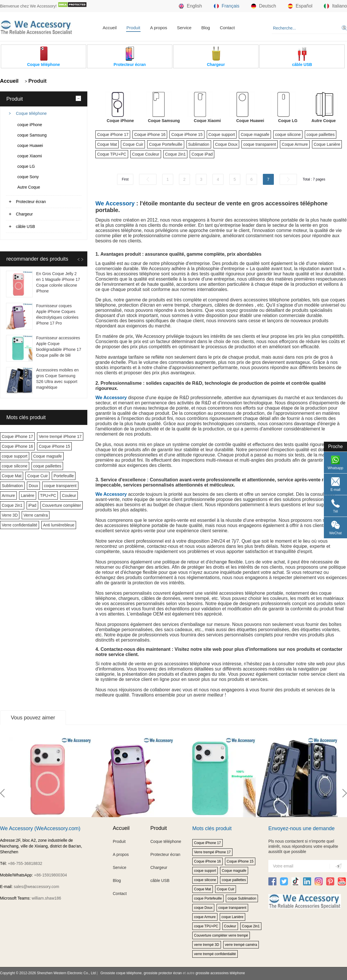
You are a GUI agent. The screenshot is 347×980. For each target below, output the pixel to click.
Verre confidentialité (20, 525)
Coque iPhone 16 (17, 446)
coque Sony (28, 177)
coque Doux (203, 908)
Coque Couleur (146, 154)
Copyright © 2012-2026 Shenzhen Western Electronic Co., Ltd (48, 973)
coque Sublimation (242, 898)
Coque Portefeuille (166, 144)
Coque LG (288, 121)
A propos (159, 28)
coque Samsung (32, 135)
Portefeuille (64, 476)
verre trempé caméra (241, 945)
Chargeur (24, 214)
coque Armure (205, 917)
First (125, 179)
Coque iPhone (120, 121)
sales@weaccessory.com (36, 887)
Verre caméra (36, 515)
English (190, 6)
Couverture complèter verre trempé (221, 935)
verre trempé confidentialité (215, 954)
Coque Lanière (327, 144)
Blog (206, 28)
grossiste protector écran (163, 973)
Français (227, 6)
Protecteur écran (31, 202)
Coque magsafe (48, 456)
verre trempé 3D (207, 945)
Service (184, 28)
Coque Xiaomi (207, 121)
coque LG (26, 166)
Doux (33, 486)
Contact (227, 28)
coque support (15, 456)
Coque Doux (226, 144)
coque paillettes (47, 466)
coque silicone (15, 466)
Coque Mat (12, 476)
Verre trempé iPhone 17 (60, 436)
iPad (32, 505)
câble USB (25, 226)
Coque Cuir (37, 476)
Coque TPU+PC (112, 154)
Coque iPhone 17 (17, 436)
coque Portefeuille (208, 898)
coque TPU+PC (206, 926)
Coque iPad (202, 154)
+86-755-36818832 (25, 863)
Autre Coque (29, 187)
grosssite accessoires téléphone (220, 973)
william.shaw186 (46, 898)
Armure (8, 495)
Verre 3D (10, 515)
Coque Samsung (164, 121)
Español (300, 6)
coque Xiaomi (30, 156)
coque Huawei (30, 145)
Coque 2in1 (12, 505)
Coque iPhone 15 (54, 446)
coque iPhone (30, 125)
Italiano (335, 6)
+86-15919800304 (51, 875)
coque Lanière (232, 917)
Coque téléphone (31, 113)
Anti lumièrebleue (59, 525)
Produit (133, 28)
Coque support (222, 135)
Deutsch (264, 6)
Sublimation (12, 486)
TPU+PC (48, 495)
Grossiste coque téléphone (121, 973)
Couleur (69, 495)
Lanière (28, 495)
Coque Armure (295, 144)
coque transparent (60, 486)
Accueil (110, 28)
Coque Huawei (250, 121)
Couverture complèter (62, 505)
